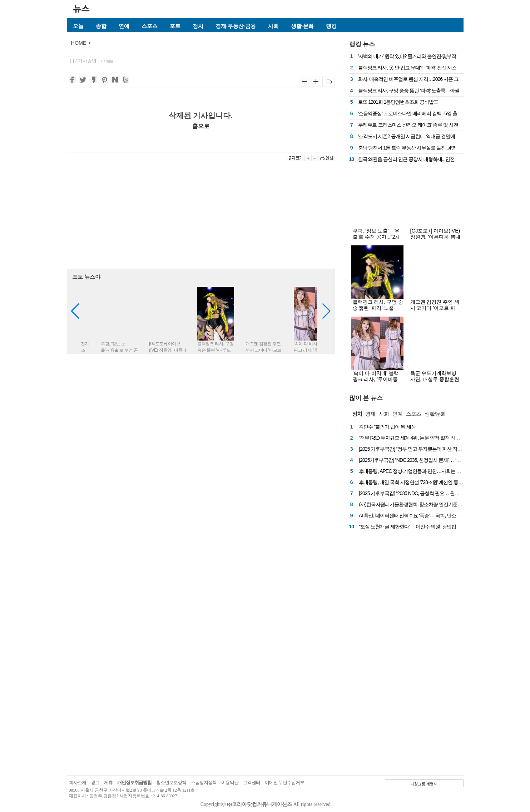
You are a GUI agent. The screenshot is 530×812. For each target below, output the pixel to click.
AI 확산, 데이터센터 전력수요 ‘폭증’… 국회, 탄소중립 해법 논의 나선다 (430, 515)
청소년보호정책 (171, 782)
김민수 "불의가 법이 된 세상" (388, 427)
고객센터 (252, 782)
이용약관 (230, 782)
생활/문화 (435, 414)
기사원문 (107, 61)
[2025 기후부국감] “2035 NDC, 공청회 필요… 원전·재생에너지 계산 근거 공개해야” (442, 493)
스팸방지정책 (204, 782)
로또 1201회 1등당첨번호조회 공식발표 (398, 102)
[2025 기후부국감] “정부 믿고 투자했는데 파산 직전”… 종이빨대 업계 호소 (433, 449)
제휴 (108, 782)
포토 (175, 26)
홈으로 (201, 126)
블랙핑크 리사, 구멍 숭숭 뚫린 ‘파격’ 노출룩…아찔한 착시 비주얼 (378, 311)
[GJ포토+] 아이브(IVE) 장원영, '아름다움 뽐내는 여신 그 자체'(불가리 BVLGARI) (435, 240)
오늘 (78, 26)
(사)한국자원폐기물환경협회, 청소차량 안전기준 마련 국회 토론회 (426, 504)
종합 (101, 26)
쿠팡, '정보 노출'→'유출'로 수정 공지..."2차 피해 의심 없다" (377, 237)
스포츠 (150, 26)
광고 (95, 782)
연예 (124, 26)
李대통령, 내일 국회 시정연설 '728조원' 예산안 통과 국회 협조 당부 (426, 482)
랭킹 (331, 26)
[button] (326, 311)
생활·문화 (302, 26)
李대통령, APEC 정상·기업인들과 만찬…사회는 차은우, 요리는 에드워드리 (435, 471)
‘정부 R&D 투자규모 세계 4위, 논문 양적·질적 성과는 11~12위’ (421, 438)
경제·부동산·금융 (236, 26)
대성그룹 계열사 (424, 784)
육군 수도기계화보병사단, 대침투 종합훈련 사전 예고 (435, 379)
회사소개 (78, 782)
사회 (273, 26)
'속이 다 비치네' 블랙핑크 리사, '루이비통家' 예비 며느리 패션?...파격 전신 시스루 (378, 382)
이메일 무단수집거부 (285, 782)
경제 (370, 414)
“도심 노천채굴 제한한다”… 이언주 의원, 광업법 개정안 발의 (420, 527)
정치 (198, 26)
